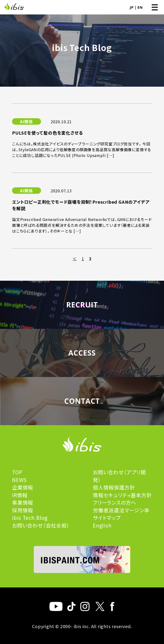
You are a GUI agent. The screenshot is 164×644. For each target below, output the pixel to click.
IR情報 (20, 495)
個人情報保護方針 (114, 487)
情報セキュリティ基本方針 (122, 495)
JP (132, 7)
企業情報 (23, 487)
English (102, 525)
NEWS (19, 480)
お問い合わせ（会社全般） (41, 525)
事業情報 (23, 502)
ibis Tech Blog (30, 518)
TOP (17, 472)
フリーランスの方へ (115, 502)
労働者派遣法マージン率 (121, 510)
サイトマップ (107, 518)
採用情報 (23, 510)
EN (140, 7)
